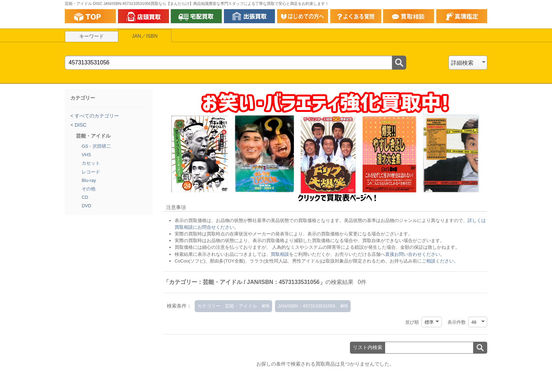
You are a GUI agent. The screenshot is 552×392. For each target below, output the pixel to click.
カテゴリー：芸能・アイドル (227, 306)
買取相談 (280, 254)
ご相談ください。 (440, 261)
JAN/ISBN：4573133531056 (306, 306)
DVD (86, 206)
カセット (91, 163)
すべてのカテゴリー (96, 116)
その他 (89, 189)
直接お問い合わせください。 (415, 254)
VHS (86, 155)
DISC (80, 125)
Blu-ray (89, 180)
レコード (91, 172)
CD (85, 197)
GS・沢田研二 (96, 146)
